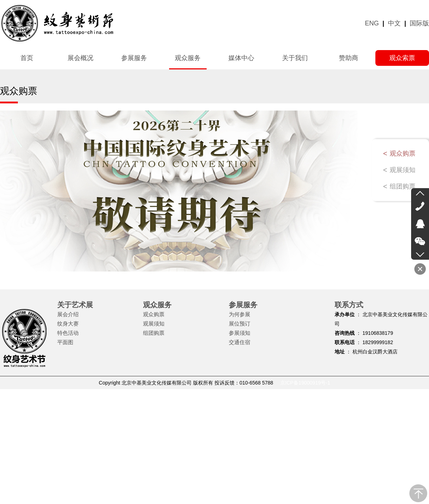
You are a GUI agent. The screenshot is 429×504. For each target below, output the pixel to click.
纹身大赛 (68, 324)
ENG (372, 23)
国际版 (419, 23)
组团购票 (403, 186)
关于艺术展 (75, 305)
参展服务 (134, 58)
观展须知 (403, 170)
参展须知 (240, 333)
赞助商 (349, 58)
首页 (27, 58)
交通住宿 (240, 342)
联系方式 (349, 305)
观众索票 (402, 58)
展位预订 (240, 324)
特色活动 (68, 333)
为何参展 (240, 314)
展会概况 (80, 58)
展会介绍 (68, 314)
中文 (394, 23)
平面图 (65, 342)
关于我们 (295, 58)
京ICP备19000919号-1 (305, 383)
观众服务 (188, 58)
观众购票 (403, 153)
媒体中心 (241, 58)
